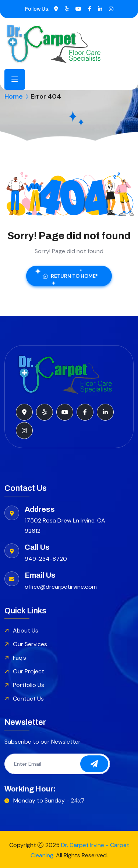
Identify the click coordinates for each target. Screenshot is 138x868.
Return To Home (69, 276)
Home (14, 96)
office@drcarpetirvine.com (61, 587)
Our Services (30, 644)
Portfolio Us (29, 685)
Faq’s (20, 658)
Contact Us (28, 699)
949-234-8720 (46, 559)
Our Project (29, 671)
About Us (26, 630)
